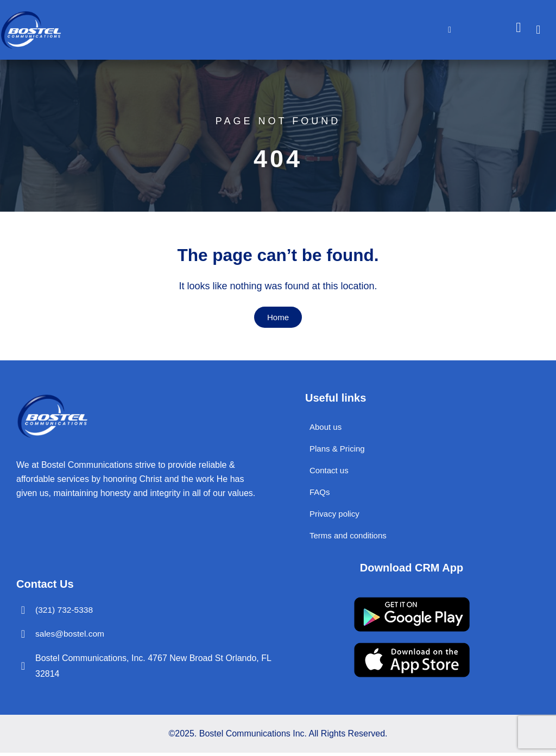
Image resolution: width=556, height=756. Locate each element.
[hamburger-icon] (450, 30)
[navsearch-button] (544, 30)
